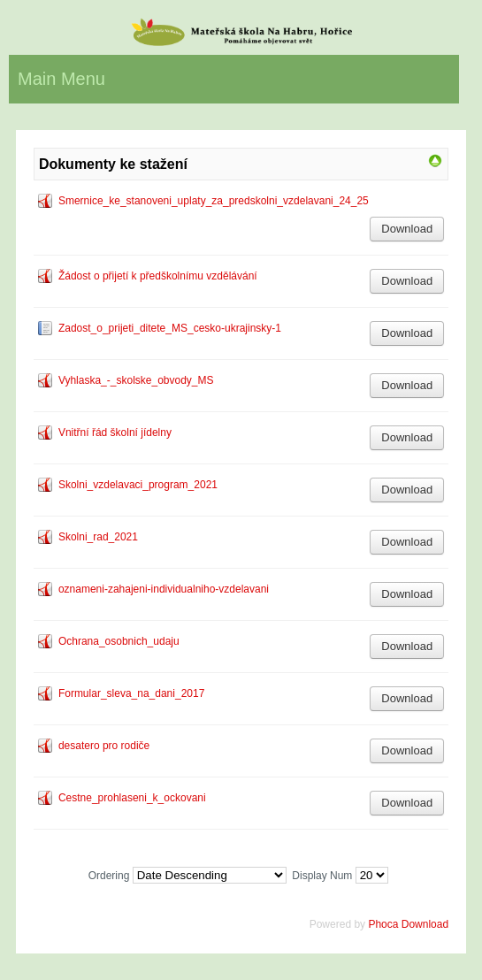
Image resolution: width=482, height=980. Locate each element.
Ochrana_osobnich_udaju (119, 641)
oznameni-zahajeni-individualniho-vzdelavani (164, 589)
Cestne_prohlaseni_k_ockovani (132, 798)
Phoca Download (408, 924)
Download (407, 229)
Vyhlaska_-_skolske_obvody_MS (136, 380)
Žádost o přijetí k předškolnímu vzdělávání (158, 276)
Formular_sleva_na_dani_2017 (131, 693)
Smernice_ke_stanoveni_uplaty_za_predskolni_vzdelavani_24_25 (214, 201)
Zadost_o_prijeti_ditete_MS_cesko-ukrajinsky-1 (170, 328)
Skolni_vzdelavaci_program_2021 (138, 485)
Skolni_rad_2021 (98, 537)
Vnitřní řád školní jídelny (115, 433)
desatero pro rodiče (104, 746)
